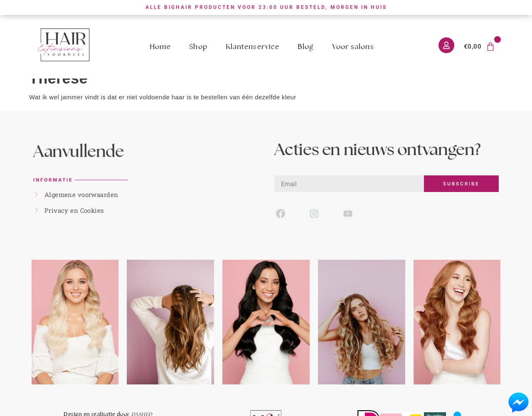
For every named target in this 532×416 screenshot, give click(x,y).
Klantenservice (252, 47)
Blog (305, 47)
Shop (198, 47)
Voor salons (353, 47)
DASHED (142, 412)
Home (160, 47)
